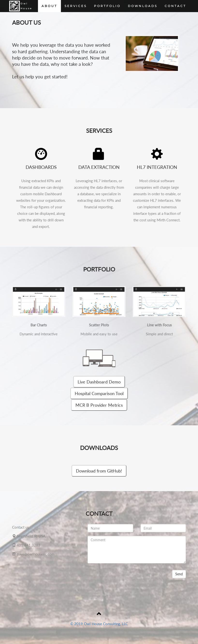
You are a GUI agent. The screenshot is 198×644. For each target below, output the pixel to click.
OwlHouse (20, 6)
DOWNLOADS (143, 6)
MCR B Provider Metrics (99, 405)
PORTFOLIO (107, 6)
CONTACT (175, 6)
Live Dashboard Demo (99, 382)
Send (179, 574)
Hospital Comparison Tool (99, 393)
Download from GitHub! (99, 471)
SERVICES (76, 6)
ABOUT (49, 6)
